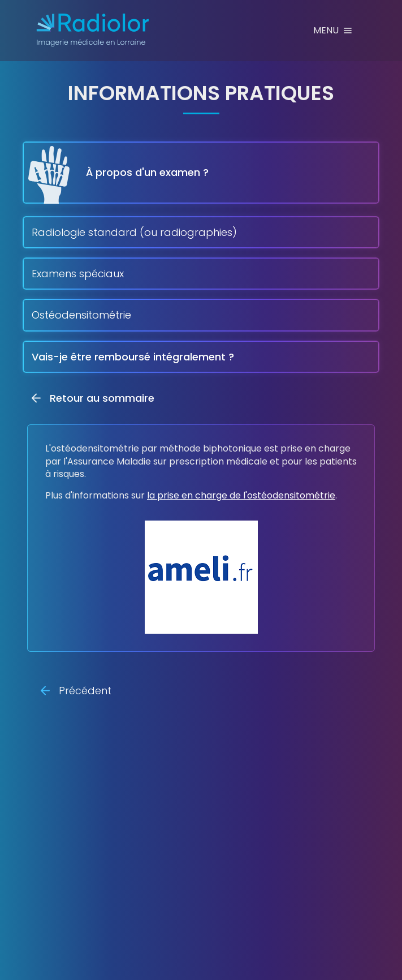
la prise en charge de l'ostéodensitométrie (241, 495)
